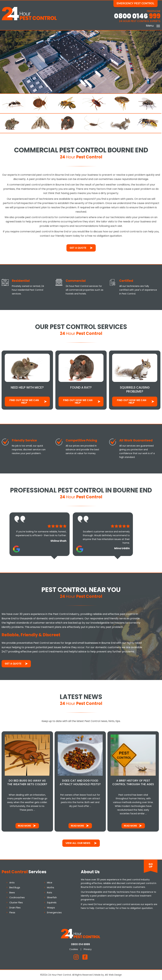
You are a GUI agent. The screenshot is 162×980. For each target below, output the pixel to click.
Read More (24, 826)
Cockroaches (17, 898)
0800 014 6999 (81, 944)
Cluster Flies (16, 903)
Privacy (88, 949)
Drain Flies (15, 908)
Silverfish (52, 898)
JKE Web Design (113, 975)
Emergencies (54, 913)
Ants (12, 883)
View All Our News (78, 843)
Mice (50, 883)
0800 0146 (137, 16)
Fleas (12, 913)
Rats (50, 893)
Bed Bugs (15, 887)
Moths (51, 887)
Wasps (51, 908)
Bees (12, 893)
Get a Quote (78, 248)
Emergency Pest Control (136, 3)
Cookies (74, 949)
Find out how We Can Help (24, 401)
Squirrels (52, 903)
